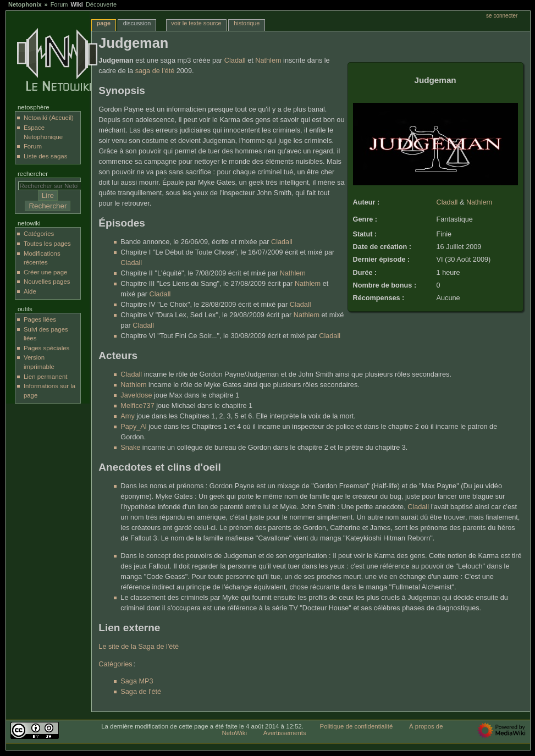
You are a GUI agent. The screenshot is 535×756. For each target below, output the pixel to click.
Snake (130, 448)
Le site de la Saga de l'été (139, 647)
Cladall (447, 202)
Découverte (101, 4)
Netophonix (25, 4)
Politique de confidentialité (357, 726)
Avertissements (285, 733)
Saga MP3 (137, 681)
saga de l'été (155, 71)
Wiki (77, 4)
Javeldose (136, 395)
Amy (127, 416)
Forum (59, 4)
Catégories (115, 664)
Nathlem (479, 202)
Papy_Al (133, 427)
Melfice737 (137, 406)
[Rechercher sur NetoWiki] (53, 186)
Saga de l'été (141, 692)
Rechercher (33, 174)
